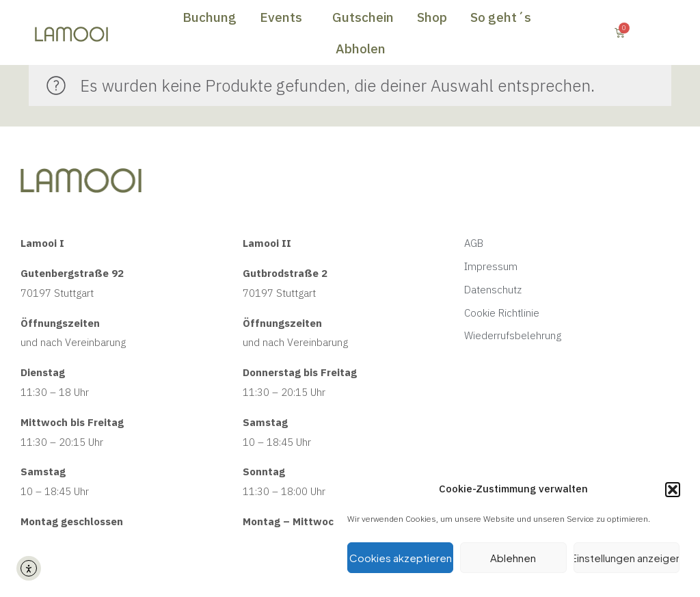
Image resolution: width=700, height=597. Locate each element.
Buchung (210, 17)
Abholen (361, 49)
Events (284, 17)
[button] (673, 490)
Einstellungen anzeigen (627, 558)
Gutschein (363, 17)
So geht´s (504, 17)
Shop (432, 17)
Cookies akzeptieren (401, 558)
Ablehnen (513, 558)
